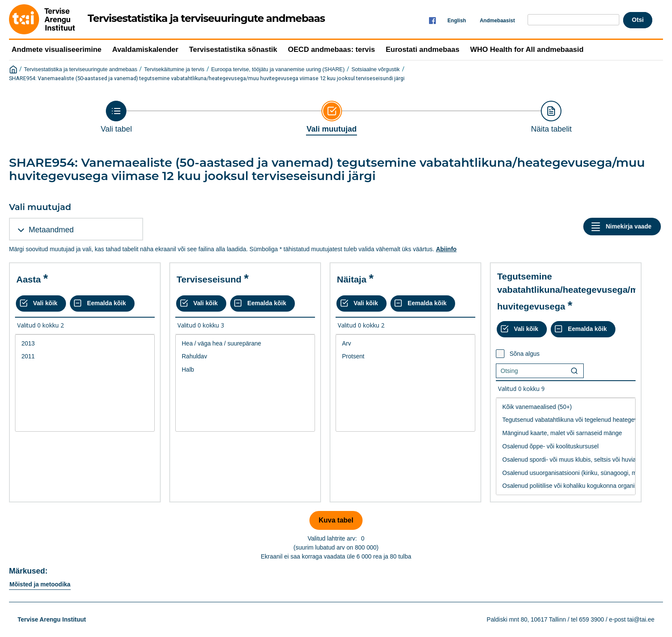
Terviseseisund (209, 279)
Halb (245, 370)
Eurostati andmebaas (423, 50)
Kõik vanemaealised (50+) (566, 407)
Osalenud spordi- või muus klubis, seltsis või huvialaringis (566, 460)
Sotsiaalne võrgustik (376, 69)
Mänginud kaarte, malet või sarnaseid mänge (566, 433)
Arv (405, 344)
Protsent (405, 356)
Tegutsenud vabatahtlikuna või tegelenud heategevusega (566, 420)
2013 (85, 344)
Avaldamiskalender (145, 50)
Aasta (28, 279)
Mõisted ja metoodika (40, 584)
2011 (85, 356)
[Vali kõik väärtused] (41, 303)
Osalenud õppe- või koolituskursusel (566, 446)
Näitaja (352, 279)
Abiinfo (446, 249)
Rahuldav (245, 356)
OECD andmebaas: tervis (331, 50)
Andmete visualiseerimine (57, 50)
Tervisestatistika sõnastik (233, 50)
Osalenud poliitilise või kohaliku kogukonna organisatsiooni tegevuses (566, 486)
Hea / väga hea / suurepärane (245, 344)
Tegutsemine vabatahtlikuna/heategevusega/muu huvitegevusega (573, 291)
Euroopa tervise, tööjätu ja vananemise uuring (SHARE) (278, 69)
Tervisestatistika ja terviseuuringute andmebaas (81, 69)
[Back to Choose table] (116, 117)
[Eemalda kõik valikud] (102, 303)
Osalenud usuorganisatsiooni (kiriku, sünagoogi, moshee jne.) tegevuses (566, 473)
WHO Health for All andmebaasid (527, 50)
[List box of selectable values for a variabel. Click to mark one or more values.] (85, 383)
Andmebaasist (497, 21)
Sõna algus (525, 354)
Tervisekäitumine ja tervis (174, 69)
